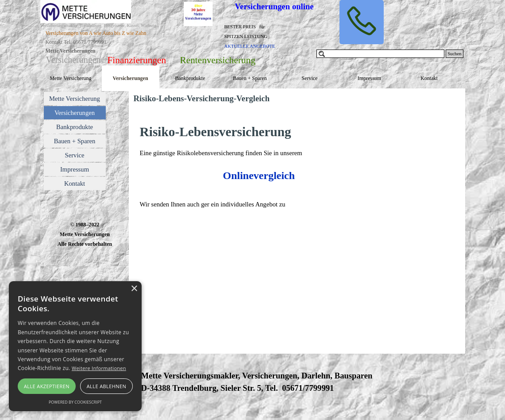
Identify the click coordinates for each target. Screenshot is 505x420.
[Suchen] (381, 54)
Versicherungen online (274, 6)
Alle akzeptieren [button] (47, 386)
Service (310, 78)
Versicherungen (130, 78)
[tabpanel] (112, 46)
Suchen (454, 54)
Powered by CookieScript (75, 402)
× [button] (134, 289)
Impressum (369, 78)
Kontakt (429, 78)
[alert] (75, 346)
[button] (362, 22)
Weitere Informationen (99, 368)
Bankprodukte (190, 78)
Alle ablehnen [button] (106, 386)
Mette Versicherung (70, 78)
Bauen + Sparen (250, 78)
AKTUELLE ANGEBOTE (250, 46)
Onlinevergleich (259, 176)
